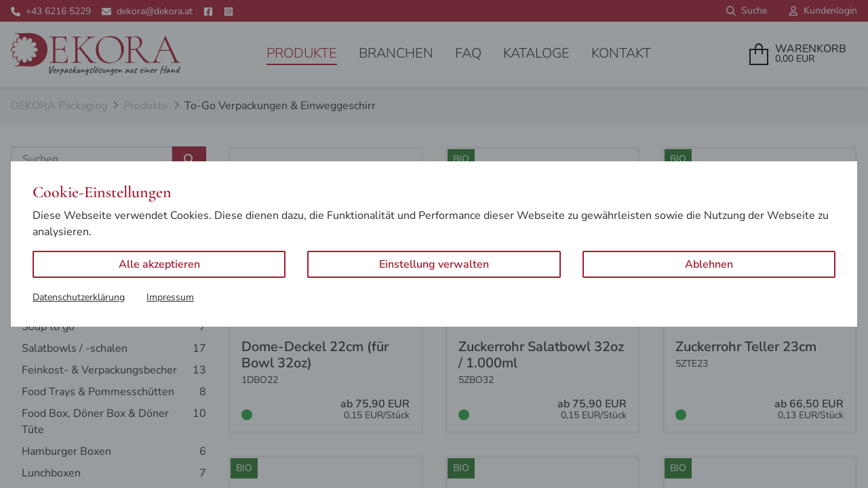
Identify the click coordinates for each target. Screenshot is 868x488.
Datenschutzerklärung (79, 297)
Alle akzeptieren (159, 264)
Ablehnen (709, 264)
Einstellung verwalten (434, 264)
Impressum (170, 297)
